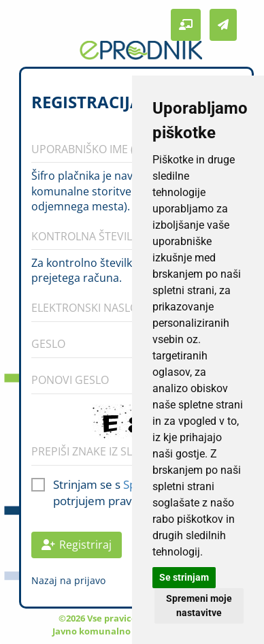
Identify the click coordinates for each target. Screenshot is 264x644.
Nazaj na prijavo (68, 580)
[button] (186, 25)
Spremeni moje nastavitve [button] (199, 606)
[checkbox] (38, 483)
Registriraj (77, 545)
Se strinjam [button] (184, 577)
